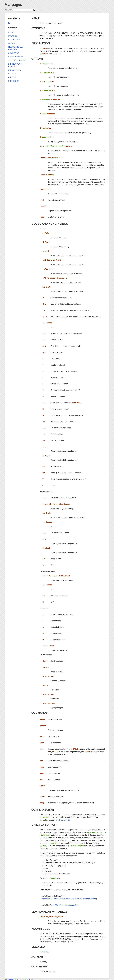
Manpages (13, 5)
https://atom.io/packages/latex (67, 905)
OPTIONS (37, 59)
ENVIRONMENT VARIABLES (49, 912)
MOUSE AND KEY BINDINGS (50, 224)
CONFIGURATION (43, 810)
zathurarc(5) (66, 820)
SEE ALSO (38, 947)
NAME (35, 18)
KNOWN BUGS (41, 929)
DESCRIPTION (41, 43)
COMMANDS (39, 713)
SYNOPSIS (38, 28)
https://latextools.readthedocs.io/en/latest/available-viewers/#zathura (69, 899)
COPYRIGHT (39, 966)
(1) (9, 23)
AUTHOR (37, 957)
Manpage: (8, 10)
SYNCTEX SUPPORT (45, 825)
